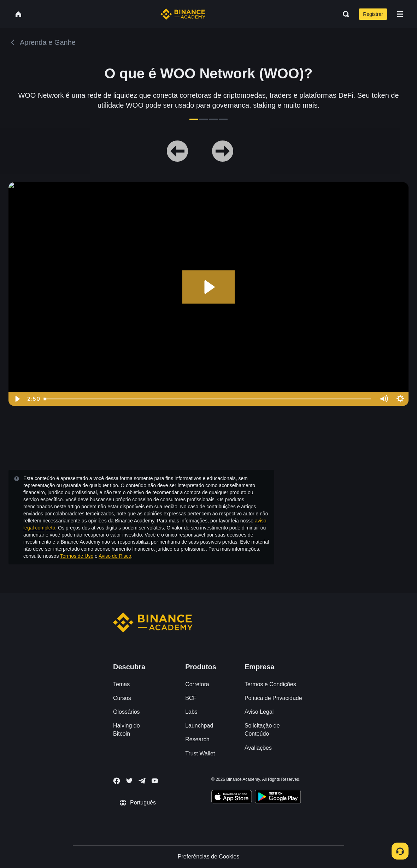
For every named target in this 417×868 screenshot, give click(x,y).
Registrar (373, 14)
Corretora (197, 684)
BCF (191, 698)
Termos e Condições (270, 684)
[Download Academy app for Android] (278, 798)
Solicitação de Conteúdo (262, 730)
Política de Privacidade (273, 698)
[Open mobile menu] (400, 14)
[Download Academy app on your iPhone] (232, 798)
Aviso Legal (259, 712)
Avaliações (258, 748)
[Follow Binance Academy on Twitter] (129, 781)
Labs (191, 712)
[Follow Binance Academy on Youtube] (155, 781)
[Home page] (183, 14)
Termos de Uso (77, 556)
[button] (400, 14)
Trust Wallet (200, 753)
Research (197, 739)
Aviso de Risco (115, 556)
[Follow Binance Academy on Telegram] (142, 781)
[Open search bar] (344, 14)
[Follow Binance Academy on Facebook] (117, 781)
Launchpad (199, 726)
